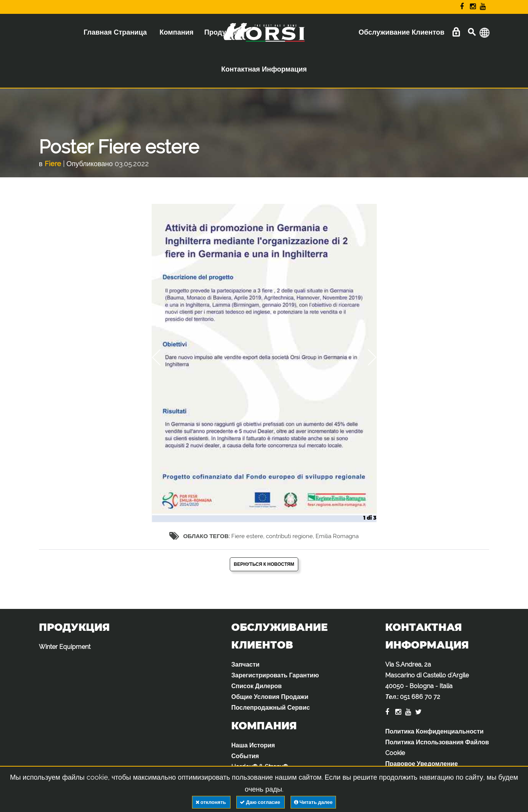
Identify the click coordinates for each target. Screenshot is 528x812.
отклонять (211, 802)
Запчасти (245, 664)
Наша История (253, 745)
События (245, 756)
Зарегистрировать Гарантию (275, 675)
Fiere (53, 164)
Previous (162, 357)
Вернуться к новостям (264, 564)
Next (367, 357)
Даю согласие (261, 802)
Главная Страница (115, 32)
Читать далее (313, 802)
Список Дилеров (256, 686)
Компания (176, 32)
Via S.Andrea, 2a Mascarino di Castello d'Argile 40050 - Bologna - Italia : (427, 681)
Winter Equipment (65, 647)
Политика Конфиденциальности (434, 731)
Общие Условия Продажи (270, 697)
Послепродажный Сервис (271, 708)
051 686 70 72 (420, 697)
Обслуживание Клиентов (402, 32)
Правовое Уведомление (422, 764)
